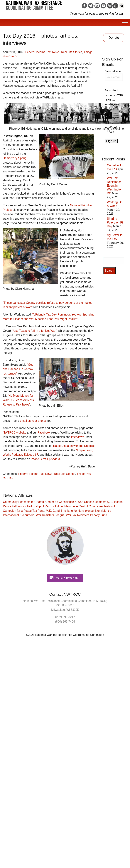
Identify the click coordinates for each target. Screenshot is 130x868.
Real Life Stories (72, 52)
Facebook (44, 433)
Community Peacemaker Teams (23, 502)
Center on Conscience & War (64, 502)
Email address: (114, 75)
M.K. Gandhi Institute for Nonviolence (70, 511)
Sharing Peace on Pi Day (115, 222)
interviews (78, 437)
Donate (114, 38)
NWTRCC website (15, 433)
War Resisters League (50, 515)
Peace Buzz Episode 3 (45, 459)
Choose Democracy (97, 502)
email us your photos (33, 421)
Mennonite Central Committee (83, 506)
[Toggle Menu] (125, 22)
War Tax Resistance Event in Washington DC (115, 186)
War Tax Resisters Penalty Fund (87, 515)
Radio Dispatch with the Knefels (73, 446)
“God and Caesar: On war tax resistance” (18, 369)
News (56, 52)
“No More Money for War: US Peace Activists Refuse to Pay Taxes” (18, 400)
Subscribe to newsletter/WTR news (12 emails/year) (114, 97)
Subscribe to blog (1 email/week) (112, 123)
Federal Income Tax (38, 52)
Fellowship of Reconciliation (45, 506)
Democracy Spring (15, 158)
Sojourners (27, 515)
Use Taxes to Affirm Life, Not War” (35, 331)
